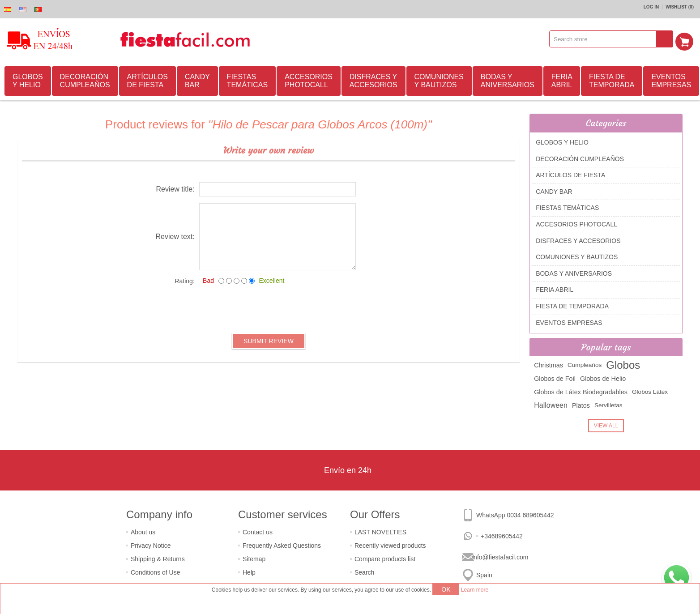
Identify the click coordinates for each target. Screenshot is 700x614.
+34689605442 (502, 535)
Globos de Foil (555, 377)
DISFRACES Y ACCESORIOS (373, 79)
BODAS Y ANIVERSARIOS (508, 79)
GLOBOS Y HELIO (28, 79)
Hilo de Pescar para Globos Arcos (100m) (320, 123)
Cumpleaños (585, 364)
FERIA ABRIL (562, 79)
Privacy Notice (151, 544)
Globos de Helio (603, 377)
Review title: (175, 188)
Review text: (175, 235)
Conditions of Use (156, 571)
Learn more (475, 590)
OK (446, 589)
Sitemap (254, 558)
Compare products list (385, 558)
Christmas (548, 364)
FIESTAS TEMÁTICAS (248, 79)
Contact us (258, 531)
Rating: (184, 280)
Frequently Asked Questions (282, 544)
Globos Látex (650, 390)
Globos (623, 364)
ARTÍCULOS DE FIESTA (147, 79)
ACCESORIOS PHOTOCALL (309, 79)
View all (606, 424)
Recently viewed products (390, 544)
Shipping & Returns (158, 558)
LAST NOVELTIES (380, 531)
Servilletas (608, 404)
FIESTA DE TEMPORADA (612, 79)
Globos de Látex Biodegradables (581, 391)
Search (364, 571)
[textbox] (606, 39)
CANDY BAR (197, 79)
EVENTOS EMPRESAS (671, 79)
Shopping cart (687, 39)
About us (143, 531)
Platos (581, 404)
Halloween (551, 404)
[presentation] (269, 307)
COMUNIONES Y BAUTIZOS (439, 79)
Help (249, 571)
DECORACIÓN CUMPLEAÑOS (85, 79)
